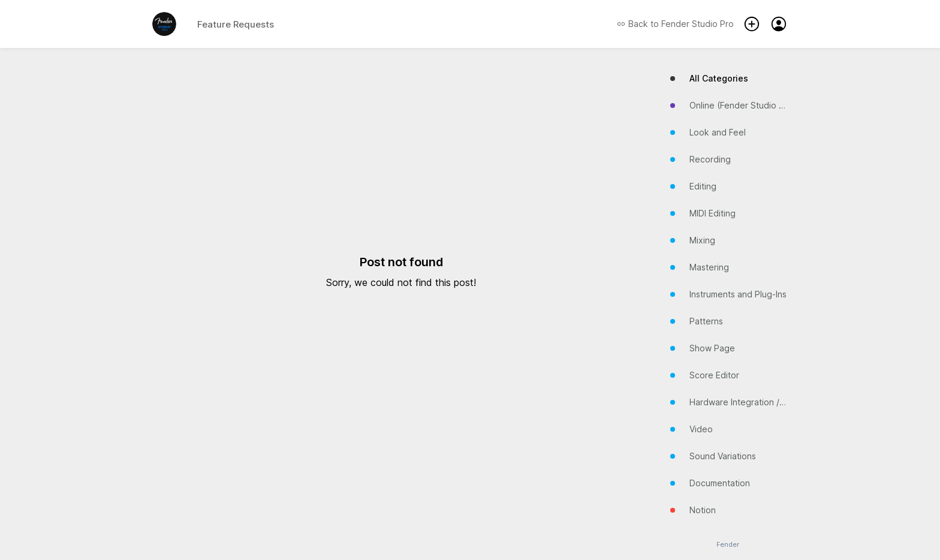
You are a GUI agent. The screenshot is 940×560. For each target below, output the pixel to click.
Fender (728, 545)
